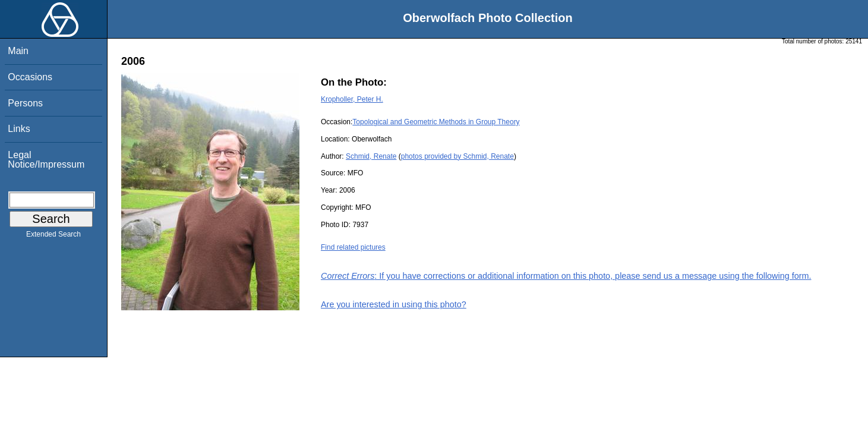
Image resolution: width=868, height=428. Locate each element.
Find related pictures (353, 247)
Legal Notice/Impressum (46, 160)
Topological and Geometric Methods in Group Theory (436, 122)
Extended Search (53, 237)
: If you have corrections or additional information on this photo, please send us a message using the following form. (566, 276)
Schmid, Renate (371, 156)
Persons (25, 103)
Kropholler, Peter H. (352, 99)
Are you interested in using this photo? (394, 304)
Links (19, 129)
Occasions (30, 77)
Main (18, 51)
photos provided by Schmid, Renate (457, 156)
